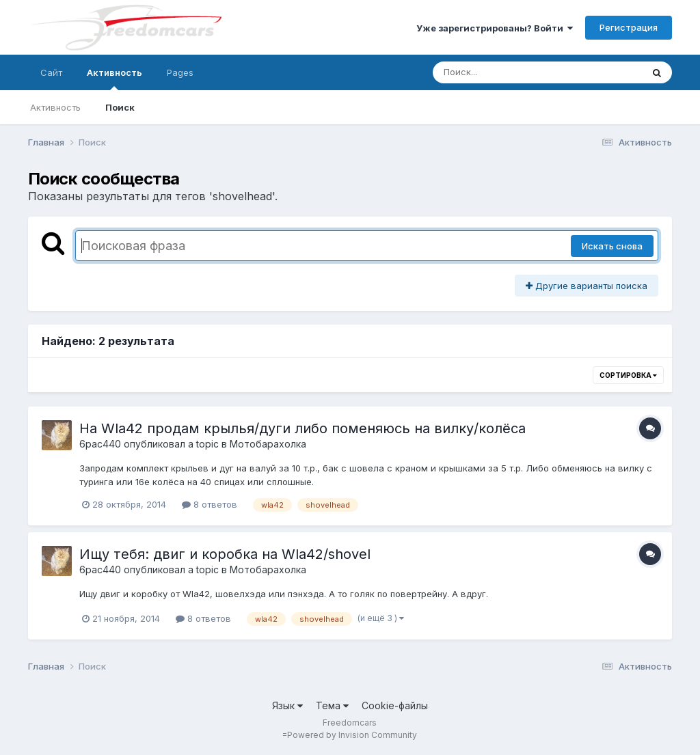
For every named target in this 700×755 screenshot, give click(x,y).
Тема (332, 705)
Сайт (51, 72)
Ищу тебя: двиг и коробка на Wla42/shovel (225, 554)
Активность (115, 79)
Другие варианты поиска (587, 286)
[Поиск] (511, 72)
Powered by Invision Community (352, 735)
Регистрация (629, 27)
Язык (287, 705)
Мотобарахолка (268, 444)
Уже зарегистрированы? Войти (495, 28)
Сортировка (628, 375)
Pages (180, 72)
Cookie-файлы (395, 705)
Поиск (120, 107)
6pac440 (100, 444)
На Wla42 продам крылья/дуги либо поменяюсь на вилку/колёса (302, 428)
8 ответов (210, 504)
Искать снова (612, 246)
